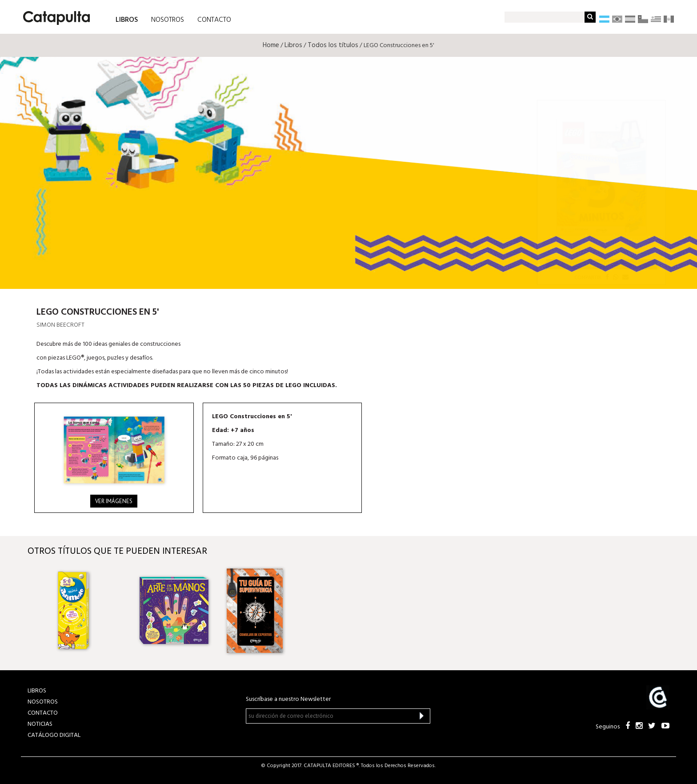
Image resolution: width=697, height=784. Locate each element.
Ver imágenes (114, 501)
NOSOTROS (168, 20)
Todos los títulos (333, 45)
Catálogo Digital (54, 735)
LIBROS (127, 19)
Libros (293, 45)
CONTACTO (214, 20)
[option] (86, 611)
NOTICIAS (40, 724)
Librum (601, 264)
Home (271, 45)
